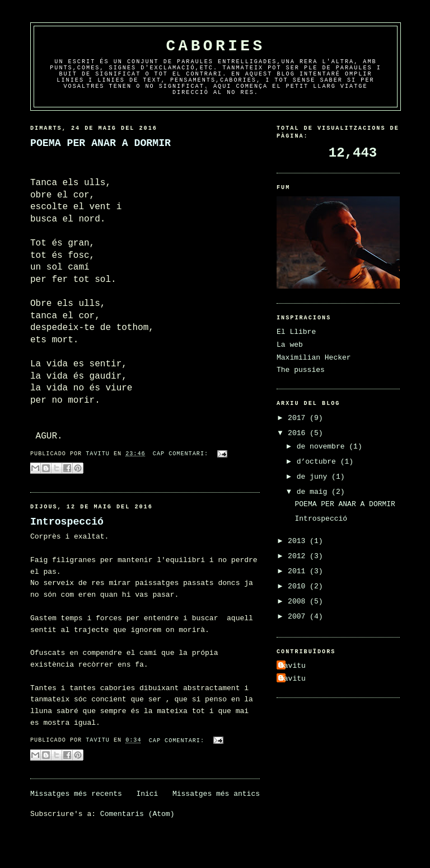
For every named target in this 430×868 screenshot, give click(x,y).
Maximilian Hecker (314, 358)
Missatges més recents (76, 794)
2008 (299, 602)
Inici (147, 794)
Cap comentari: (183, 454)
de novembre (323, 447)
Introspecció (67, 522)
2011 (299, 571)
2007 (299, 617)
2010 (299, 586)
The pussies (301, 370)
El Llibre (296, 332)
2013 (299, 541)
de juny (314, 477)
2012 (299, 556)
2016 (299, 433)
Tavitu (293, 666)
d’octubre (319, 462)
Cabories (215, 46)
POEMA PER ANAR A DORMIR (101, 143)
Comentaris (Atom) (137, 814)
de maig (314, 492)
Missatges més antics (216, 794)
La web (290, 345)
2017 (299, 418)
